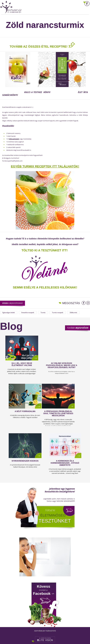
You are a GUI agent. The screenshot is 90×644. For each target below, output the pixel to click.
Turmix (43, 313)
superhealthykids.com (15, 161)
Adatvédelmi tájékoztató (45, 631)
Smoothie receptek (28, 313)
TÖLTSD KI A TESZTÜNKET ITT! (45, 250)
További (78, 328)
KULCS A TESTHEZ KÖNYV (38, 92)
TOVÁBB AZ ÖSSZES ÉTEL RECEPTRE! (39, 46)
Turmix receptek (58, 313)
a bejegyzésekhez (13, 303)
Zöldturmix (73, 313)
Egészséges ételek (9, 313)
